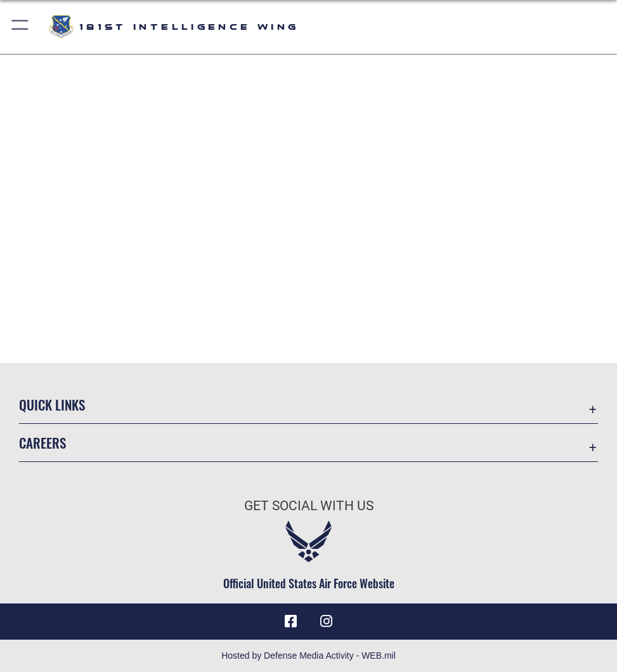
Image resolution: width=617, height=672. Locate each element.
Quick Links (52, 404)
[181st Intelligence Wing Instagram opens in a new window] (327, 621)
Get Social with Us (309, 505)
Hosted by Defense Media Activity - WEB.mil (308, 656)
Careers (42, 442)
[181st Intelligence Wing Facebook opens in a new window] (290, 621)
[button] (21, 27)
